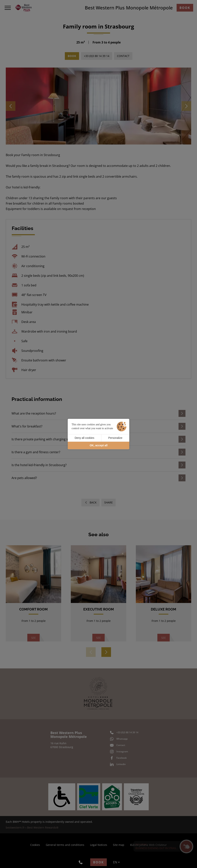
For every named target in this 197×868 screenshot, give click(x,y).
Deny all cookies (84, 438)
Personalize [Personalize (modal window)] (115, 438)
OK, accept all (99, 445)
